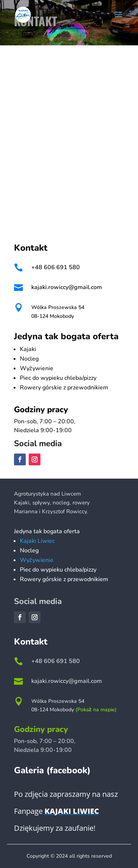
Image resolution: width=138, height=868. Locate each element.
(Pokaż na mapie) (96, 710)
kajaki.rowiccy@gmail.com (67, 287)
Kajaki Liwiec (37, 541)
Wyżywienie (37, 560)
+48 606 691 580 (56, 267)
